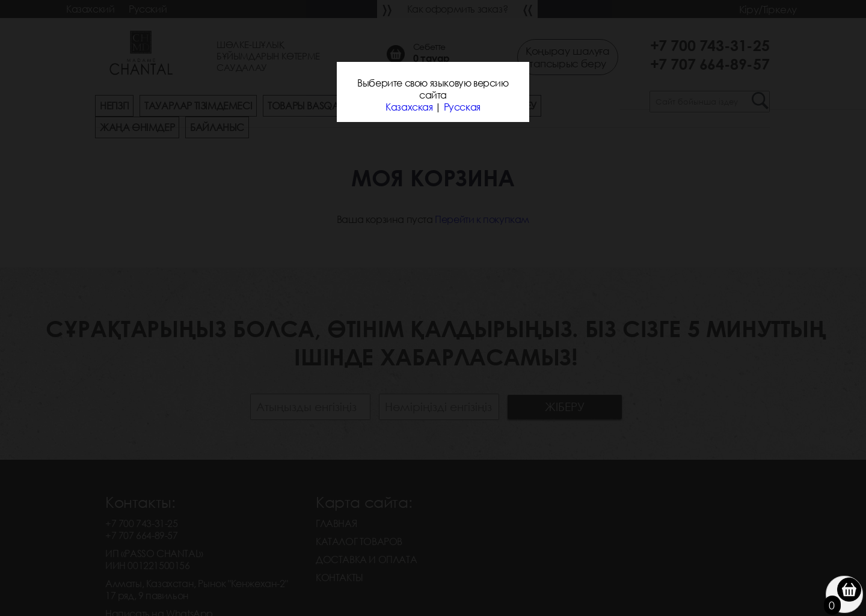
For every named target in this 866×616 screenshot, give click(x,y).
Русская (462, 107)
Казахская (409, 107)
